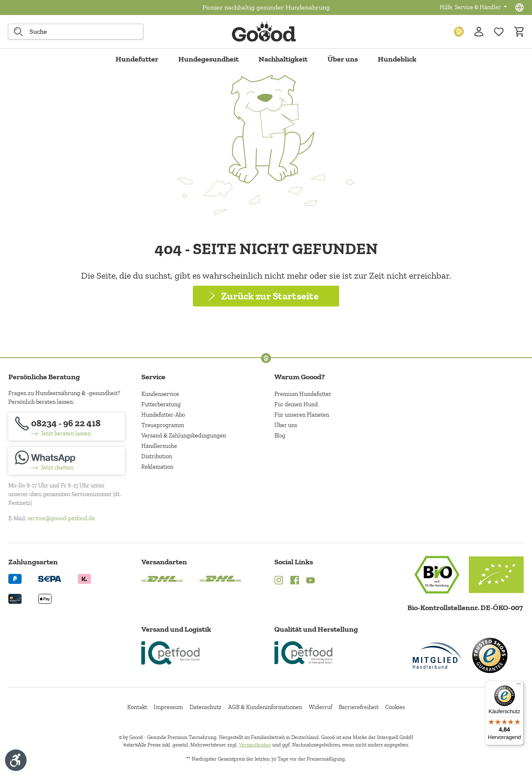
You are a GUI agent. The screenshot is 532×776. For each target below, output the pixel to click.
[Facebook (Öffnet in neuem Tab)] (295, 581)
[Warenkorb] (519, 32)
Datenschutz (206, 707)
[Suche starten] (18, 32)
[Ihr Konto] (479, 32)
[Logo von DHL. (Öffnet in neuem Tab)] (162, 578)
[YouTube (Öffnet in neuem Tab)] (310, 581)
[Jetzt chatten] (66, 461)
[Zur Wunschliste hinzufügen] (499, 32)
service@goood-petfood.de (61, 518)
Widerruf (320, 707)
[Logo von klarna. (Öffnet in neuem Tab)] (84, 578)
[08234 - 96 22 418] (66, 427)
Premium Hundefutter (303, 394)
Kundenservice (160, 394)
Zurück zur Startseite (270, 296)
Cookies (395, 707)
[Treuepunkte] (459, 32)
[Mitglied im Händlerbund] (437, 656)
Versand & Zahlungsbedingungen (184, 436)
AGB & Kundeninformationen (265, 707)
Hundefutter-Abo (163, 415)
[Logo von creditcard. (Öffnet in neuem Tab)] (15, 598)
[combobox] (76, 32)
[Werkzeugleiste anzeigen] (16, 760)
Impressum (168, 707)
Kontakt (137, 707)
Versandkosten (255, 745)
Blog (280, 436)
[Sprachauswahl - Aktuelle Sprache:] (520, 7)
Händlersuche (159, 446)
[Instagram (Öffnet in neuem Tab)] (279, 581)
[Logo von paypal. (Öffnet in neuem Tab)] (15, 578)
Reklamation (157, 467)
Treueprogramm (163, 425)
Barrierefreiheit (359, 707)
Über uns (286, 425)
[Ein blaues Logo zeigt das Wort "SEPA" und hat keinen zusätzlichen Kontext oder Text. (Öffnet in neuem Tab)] (50, 578)
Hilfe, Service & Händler (471, 7)
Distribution (157, 456)
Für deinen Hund (296, 404)
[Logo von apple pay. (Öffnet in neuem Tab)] (45, 598)
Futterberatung (161, 404)
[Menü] (519, 686)
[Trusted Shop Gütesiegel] (490, 655)
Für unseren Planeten (302, 415)
